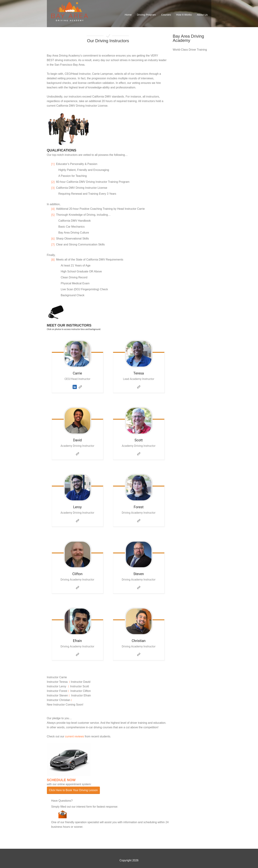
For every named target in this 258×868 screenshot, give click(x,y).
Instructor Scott (80, 686)
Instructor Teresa (57, 682)
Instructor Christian (59, 700)
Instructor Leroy (57, 686)
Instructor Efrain (81, 695)
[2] (54, 182)
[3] (54, 188)
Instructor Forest (57, 691)
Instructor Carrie (57, 677)
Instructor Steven (57, 695)
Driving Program (146, 15)
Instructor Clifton (80, 691)
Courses (166, 15)
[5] (54, 215)
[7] (54, 245)
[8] (54, 260)
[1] (54, 164)
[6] (54, 239)
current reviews (75, 736)
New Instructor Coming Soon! (65, 705)
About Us (202, 15)
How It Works (184, 15)
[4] (54, 209)
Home (128, 15)
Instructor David (81, 682)
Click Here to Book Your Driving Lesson (73, 790)
